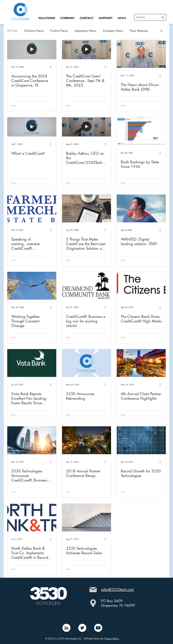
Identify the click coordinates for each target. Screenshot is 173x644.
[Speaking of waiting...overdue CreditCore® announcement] (32, 208)
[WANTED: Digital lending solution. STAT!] (141, 208)
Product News (59, 31)
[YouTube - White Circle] (98, 628)
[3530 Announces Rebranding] (86, 363)
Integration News (85, 31)
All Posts (12, 31)
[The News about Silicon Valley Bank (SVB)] (141, 54)
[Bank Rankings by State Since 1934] (141, 131)
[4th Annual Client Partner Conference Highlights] (141, 363)
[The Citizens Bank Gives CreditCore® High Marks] (141, 286)
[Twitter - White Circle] (82, 628)
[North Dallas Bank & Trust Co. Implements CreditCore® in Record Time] (32, 518)
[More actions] (52, 67)
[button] (47, 18)
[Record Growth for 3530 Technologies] (141, 440)
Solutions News (34, 31)
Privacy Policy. (112, 639)
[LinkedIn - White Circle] (66, 628)
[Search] (145, 17)
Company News (113, 31)
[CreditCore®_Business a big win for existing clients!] (86, 286)
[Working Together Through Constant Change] (32, 286)
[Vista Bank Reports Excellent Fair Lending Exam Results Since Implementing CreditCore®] (32, 363)
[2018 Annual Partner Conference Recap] (86, 440)
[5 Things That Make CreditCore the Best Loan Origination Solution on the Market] (86, 208)
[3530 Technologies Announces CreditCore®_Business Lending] (32, 440)
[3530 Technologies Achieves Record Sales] (86, 518)
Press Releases (139, 31)
